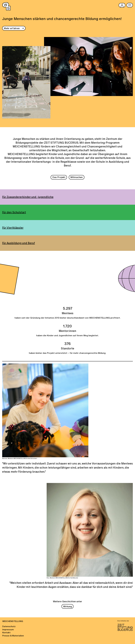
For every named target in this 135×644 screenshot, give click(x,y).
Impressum (8, 629)
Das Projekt (59, 177)
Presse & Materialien (13, 636)
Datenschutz (9, 626)
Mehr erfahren (12, 28)
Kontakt (6, 632)
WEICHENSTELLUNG (13, 621)
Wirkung (67, 606)
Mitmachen (76, 177)
